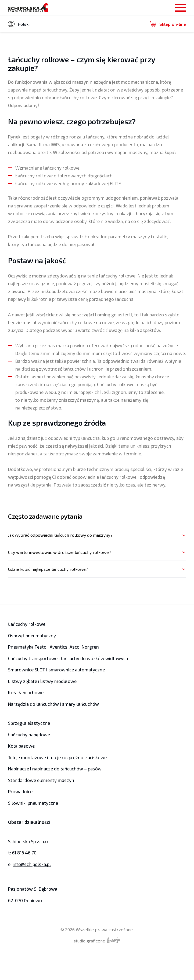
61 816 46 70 (24, 853)
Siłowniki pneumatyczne (33, 803)
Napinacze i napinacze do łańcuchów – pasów (55, 769)
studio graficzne (97, 940)
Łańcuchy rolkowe (27, 624)
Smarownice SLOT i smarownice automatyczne (56, 670)
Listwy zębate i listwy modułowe (42, 681)
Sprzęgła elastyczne (29, 723)
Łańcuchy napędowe (29, 734)
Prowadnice (20, 791)
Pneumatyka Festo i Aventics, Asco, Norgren (54, 647)
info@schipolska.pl (32, 864)
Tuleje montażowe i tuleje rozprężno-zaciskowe (57, 757)
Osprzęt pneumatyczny (32, 635)
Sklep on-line (168, 24)
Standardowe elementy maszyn (41, 780)
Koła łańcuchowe (26, 692)
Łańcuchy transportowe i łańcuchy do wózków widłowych (68, 658)
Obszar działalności (29, 822)
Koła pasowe (21, 746)
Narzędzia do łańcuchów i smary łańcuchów (53, 704)
